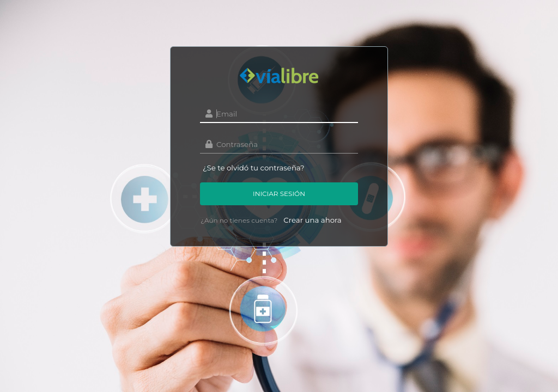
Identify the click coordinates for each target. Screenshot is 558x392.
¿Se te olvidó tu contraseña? (254, 168)
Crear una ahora (312, 220)
